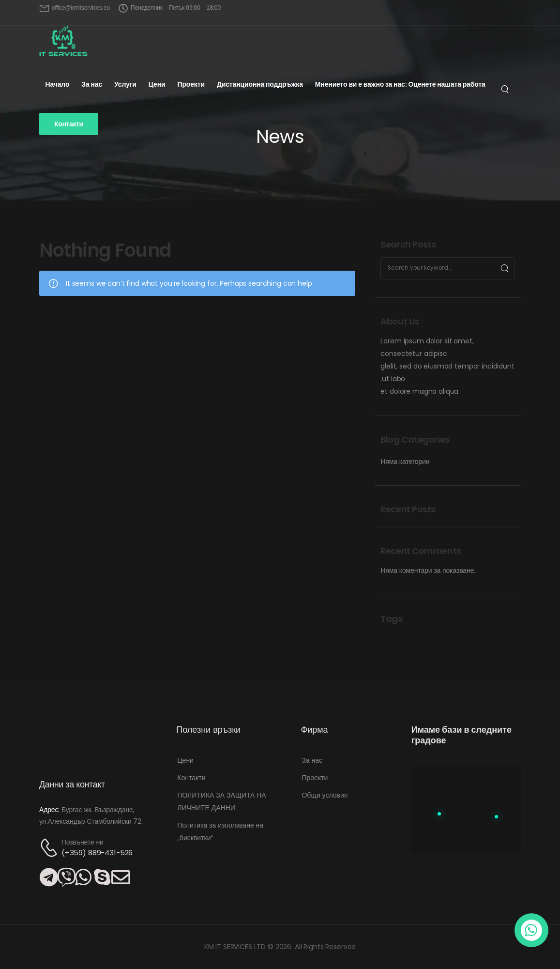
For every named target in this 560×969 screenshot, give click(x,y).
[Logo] (63, 41)
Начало (57, 84)
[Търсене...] (506, 89)
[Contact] (50, 848)
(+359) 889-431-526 (97, 853)
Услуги (125, 84)
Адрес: (49, 810)
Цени (157, 84)
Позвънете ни (83, 842)
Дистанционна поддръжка (260, 84)
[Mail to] (75, 8)
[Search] (505, 268)
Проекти (191, 84)
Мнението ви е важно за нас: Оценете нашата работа (400, 84)
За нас (92, 84)
